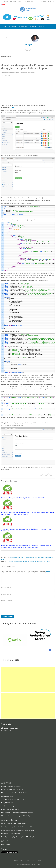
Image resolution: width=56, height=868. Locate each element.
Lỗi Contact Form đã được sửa (10, 728)
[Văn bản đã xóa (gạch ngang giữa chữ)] (16, 572)
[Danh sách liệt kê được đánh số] (25, 572)
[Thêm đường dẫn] (7, 572)
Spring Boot (5, 796)
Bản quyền (13, 2)
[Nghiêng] (4, 572)
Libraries (32, 27)
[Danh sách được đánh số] (27, 572)
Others (4, 37)
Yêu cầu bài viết (29, 2)
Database (32, 32)
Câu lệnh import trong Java (9, 806)
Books (11, 37)
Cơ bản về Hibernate (15, 834)
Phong (3, 834)
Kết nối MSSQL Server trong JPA (23, 827)
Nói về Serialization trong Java (10, 790)
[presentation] (14, 610)
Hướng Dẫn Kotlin (6, 845)
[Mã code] (32, 572)
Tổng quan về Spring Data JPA (10, 799)
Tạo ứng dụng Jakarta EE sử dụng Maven (25, 837)
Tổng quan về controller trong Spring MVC (13, 816)
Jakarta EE (12, 27)
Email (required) (6, 594)
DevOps (16, 32)
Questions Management (28, 72)
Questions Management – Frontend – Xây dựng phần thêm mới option (29, 562)
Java (3, 27)
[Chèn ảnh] (22, 572)
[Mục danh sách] (29, 572)
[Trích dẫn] (11, 572)
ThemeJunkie (30, 864)
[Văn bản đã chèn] (19, 572)
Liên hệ (20, 2)
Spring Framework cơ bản (9, 786)
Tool (23, 32)
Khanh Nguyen (6, 827)
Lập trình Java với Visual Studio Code (12, 793)
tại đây (12, 108)
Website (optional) (7, 601)
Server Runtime (43, 32)
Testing (41, 27)
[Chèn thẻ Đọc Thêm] (37, 572)
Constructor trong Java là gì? (9, 809)
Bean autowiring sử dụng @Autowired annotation (15, 813)
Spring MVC (5, 803)
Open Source (6, 32)
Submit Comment (8, 617)
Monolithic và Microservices (18, 824)
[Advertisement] (28, 90)
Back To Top (37, 864)
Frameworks (22, 27)
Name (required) (6, 588)
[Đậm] (2, 572)
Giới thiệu (5, 2)
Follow (28, 50)
